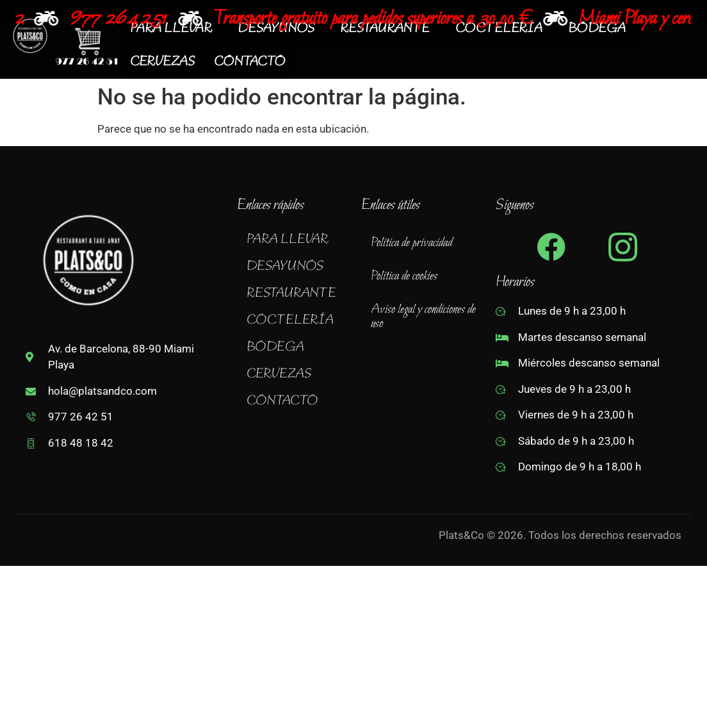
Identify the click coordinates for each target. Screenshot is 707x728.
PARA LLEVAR (295, 240)
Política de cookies (404, 276)
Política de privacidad (411, 243)
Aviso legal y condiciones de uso (423, 317)
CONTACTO (250, 62)
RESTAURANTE (298, 294)
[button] (296, 240)
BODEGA (282, 347)
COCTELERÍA (297, 320)
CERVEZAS (162, 62)
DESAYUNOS (292, 267)
